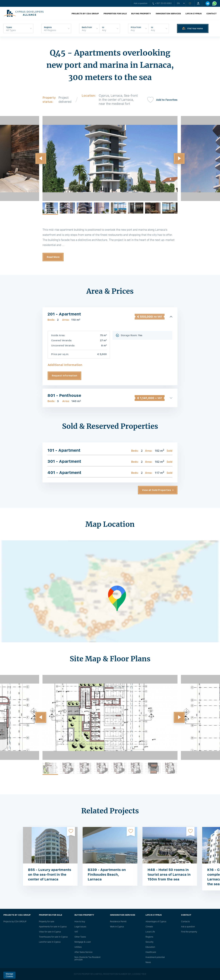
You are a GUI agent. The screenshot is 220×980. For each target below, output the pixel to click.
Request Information (65, 376)
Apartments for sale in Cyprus (53, 927)
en (178, 3)
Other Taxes (80, 937)
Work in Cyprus (117, 927)
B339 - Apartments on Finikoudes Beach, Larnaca (107, 875)
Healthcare (151, 952)
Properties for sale (115, 14)
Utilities (78, 947)
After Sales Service (83, 952)
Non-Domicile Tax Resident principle (87, 958)
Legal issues (80, 927)
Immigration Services (168, 14)
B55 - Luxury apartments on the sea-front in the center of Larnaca (50, 875)
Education (150, 947)
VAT (76, 932)
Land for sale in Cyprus (50, 942)
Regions (149, 937)
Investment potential (155, 957)
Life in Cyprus (194, 14)
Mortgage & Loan (83, 942)
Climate (149, 927)
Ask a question (141, 3)
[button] (41, 158)
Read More (53, 257)
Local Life (150, 932)
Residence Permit (118, 922)
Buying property (141, 14)
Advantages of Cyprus (156, 922)
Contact (211, 14)
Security (149, 942)
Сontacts (185, 922)
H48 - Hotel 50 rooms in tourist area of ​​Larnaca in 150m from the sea (169, 875)
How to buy (80, 922)
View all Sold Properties (156, 490)
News (148, 962)
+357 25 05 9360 (162, 3)
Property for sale (47, 922)
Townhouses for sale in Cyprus (53, 937)
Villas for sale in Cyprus (50, 932)
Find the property (189, 932)
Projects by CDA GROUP (85, 14)
